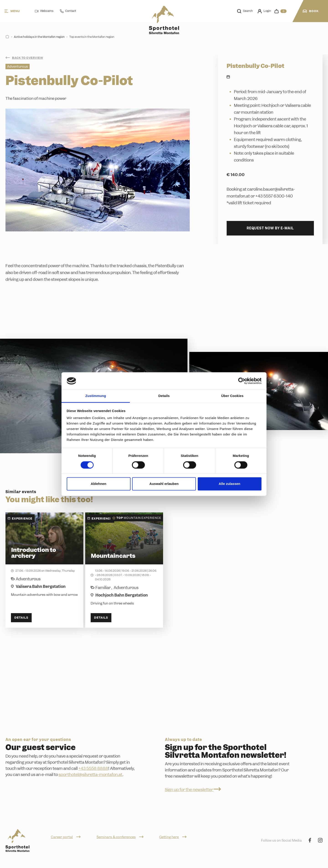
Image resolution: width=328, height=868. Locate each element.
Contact (68, 11)
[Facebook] (310, 841)
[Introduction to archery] (44, 570)
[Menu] (16, 11)
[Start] (7, 37)
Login (264, 11)
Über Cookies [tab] (232, 396)
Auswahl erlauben (164, 484)
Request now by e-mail (270, 228)
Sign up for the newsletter (193, 790)
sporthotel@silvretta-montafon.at (91, 775)
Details (21, 618)
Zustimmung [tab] (96, 396)
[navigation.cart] (281, 11)
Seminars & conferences (120, 837)
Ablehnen (98, 484)
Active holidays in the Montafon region (39, 37)
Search (245, 11)
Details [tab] (164, 396)
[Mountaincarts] (124, 570)
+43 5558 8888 (93, 768)
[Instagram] (320, 841)
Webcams (44, 11)
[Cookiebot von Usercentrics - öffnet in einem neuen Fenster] (242, 381)
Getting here (173, 837)
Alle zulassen (229, 484)
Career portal (66, 837)
